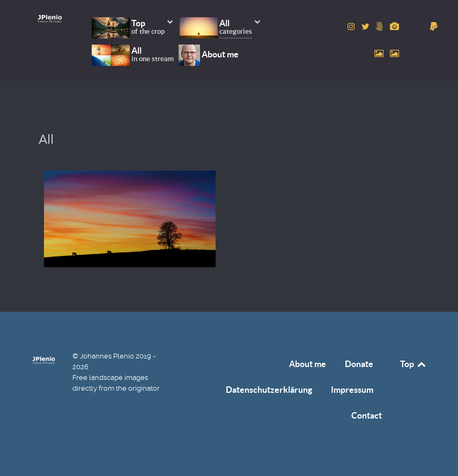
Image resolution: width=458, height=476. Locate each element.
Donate (359, 364)
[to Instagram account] (352, 27)
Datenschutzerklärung (269, 390)
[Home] (50, 19)
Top (413, 364)
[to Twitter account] (367, 27)
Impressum (352, 390)
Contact (367, 415)
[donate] (434, 27)
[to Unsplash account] (394, 53)
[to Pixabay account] (394, 27)
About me (308, 364)
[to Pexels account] (380, 53)
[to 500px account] (381, 27)
